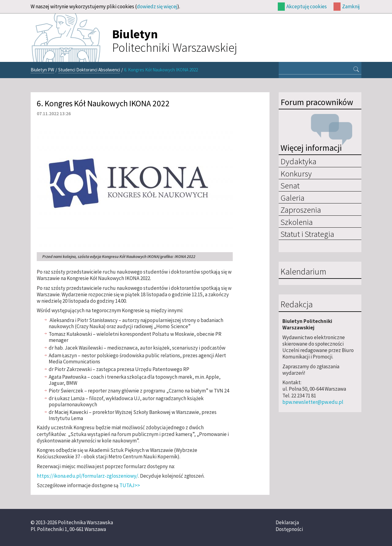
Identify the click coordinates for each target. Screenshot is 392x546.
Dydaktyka (298, 161)
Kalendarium (303, 272)
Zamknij (351, 6)
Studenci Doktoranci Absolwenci (89, 70)
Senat (290, 185)
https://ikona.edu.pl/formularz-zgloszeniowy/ (87, 476)
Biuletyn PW (42, 70)
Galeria (292, 198)
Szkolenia (297, 222)
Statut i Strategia (307, 234)
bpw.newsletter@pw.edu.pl (313, 402)
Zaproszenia (301, 210)
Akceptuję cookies (307, 6)
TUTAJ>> (130, 485)
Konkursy (296, 173)
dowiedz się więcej (157, 6)
